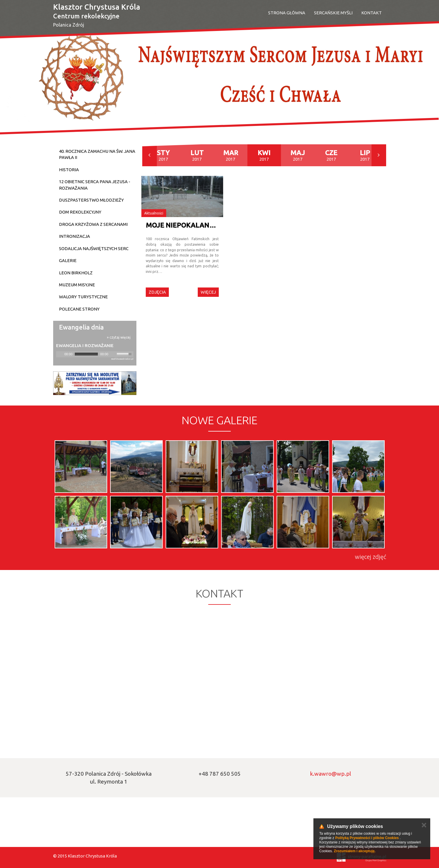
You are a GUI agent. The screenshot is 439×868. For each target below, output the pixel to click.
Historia (69, 170)
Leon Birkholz (76, 273)
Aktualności (154, 213)
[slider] (86, 354)
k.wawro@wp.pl (330, 774)
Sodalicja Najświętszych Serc (94, 248)
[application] (95, 354)
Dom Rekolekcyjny (80, 212)
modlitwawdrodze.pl (122, 359)
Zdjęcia (157, 292)
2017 (163, 155)
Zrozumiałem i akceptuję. (355, 851)
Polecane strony (79, 309)
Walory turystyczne (83, 297)
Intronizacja (74, 236)
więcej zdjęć (371, 557)
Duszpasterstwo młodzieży (91, 200)
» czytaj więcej (119, 337)
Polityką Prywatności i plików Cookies (367, 838)
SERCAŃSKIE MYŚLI (333, 13)
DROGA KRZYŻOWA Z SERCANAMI (93, 224)
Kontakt (372, 13)
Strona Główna (287, 13)
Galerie (68, 260)
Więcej (208, 292)
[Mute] (113, 354)
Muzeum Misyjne (77, 285)
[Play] (60, 354)
